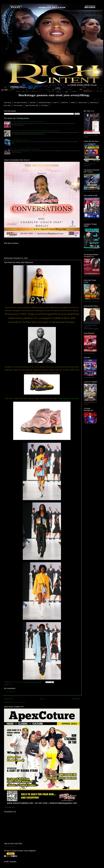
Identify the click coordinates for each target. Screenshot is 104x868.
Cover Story (7, 105)
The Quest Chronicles (20, 103)
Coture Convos (83, 103)
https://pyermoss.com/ (68, 398)
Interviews (33, 103)
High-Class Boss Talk (32, 105)
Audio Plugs (8, 103)
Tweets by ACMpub (10, 846)
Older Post (76, 699)
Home (42, 699)
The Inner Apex (18, 105)
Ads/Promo (65, 103)
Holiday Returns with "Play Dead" (21, 140)
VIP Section (44, 105)
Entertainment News (45, 103)
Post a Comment (11, 691)
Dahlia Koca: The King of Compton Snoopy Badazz (26, 149)
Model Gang (94, 103)
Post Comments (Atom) (19, 702)
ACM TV (56, 103)
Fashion (73, 103)
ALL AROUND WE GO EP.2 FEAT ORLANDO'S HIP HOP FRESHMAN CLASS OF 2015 (35, 131)
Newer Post (8, 699)
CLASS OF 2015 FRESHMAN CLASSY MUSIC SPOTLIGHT (28, 122)
